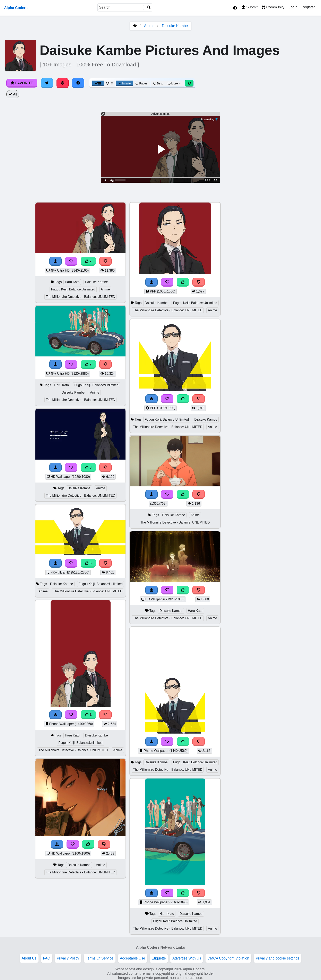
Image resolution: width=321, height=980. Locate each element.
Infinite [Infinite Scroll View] (125, 83)
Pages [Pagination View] (141, 83)
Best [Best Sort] (158, 83)
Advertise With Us (187, 958)
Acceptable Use (133, 958)
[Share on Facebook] (78, 83)
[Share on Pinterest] (63, 83)
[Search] (149, 7)
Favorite (22, 83)
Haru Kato (72, 282)
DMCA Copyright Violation (228, 958)
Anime (149, 26)
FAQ (47, 958)
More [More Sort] (175, 83)
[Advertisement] (290, 263)
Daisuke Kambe (175, 26)
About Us (29, 958)
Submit (250, 7)
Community (273, 7)
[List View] (109, 83)
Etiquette (159, 958)
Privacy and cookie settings (277, 958)
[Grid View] (98, 83)
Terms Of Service (100, 958)
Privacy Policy (68, 958)
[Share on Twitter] (47, 83)
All (13, 94)
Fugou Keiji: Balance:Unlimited (73, 289)
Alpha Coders (16, 8)
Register (308, 7)
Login (293, 7)
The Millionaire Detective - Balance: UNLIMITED (81, 297)
